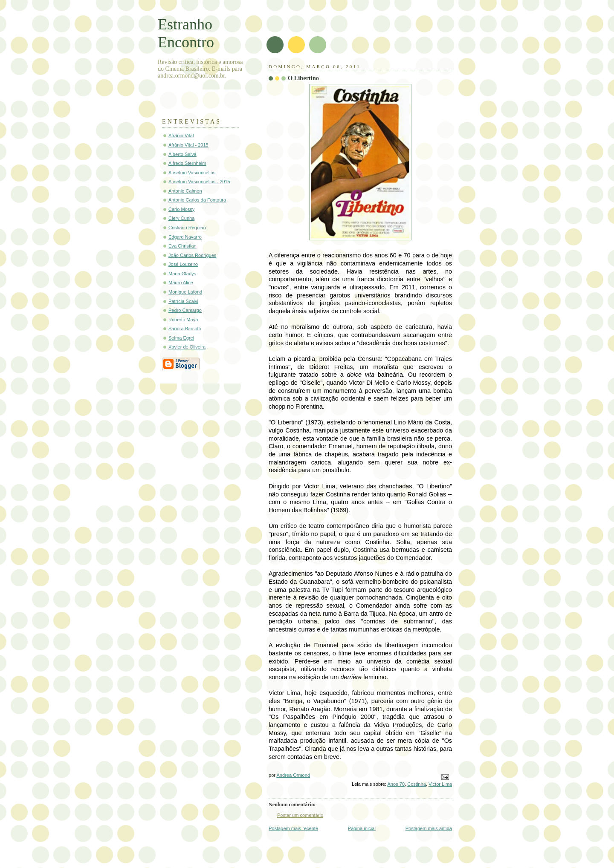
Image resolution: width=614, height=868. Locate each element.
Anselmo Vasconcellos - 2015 (199, 182)
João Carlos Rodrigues (192, 255)
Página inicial (362, 828)
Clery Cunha (181, 218)
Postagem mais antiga (429, 828)
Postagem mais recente (293, 828)
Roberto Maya (183, 320)
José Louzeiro (183, 264)
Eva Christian (182, 246)
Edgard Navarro (185, 237)
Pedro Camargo (185, 310)
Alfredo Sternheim (187, 163)
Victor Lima (440, 784)
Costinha (417, 784)
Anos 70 (396, 784)
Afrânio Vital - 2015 (188, 145)
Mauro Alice (181, 283)
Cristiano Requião (187, 228)
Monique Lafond (185, 292)
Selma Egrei (181, 338)
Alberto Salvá (182, 154)
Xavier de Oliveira (187, 347)
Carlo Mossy (181, 209)
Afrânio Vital (181, 136)
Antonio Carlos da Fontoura (197, 200)
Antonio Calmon (185, 191)
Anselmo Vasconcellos (192, 173)
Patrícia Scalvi (183, 301)
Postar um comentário (300, 815)
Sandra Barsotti (185, 329)
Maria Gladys (182, 274)
